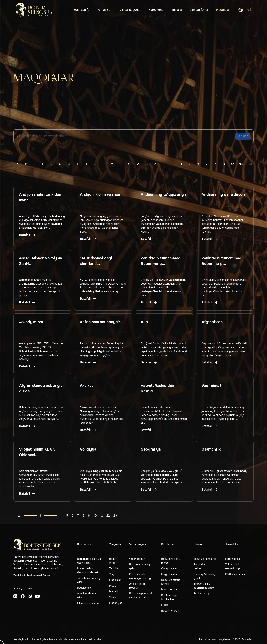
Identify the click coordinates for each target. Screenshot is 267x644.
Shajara (177, 10)
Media (113, 586)
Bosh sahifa (81, 10)
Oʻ (224, 164)
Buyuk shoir (84, 588)
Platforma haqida (235, 574)
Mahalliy (114, 591)
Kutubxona (156, 10)
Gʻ (232, 164)
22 (108, 516)
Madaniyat (116, 603)
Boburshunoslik (170, 611)
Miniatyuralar (169, 590)
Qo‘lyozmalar (169, 568)
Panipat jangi (201, 593)
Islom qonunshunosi (89, 603)
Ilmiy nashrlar (169, 574)
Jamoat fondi (199, 10)
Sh (241, 164)
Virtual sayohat (130, 10)
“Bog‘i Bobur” (137, 559)
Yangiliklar (104, 10)
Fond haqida (233, 559)
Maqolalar (223, 10)
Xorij (112, 574)
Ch (250, 164)
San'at (113, 597)
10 (95, 516)
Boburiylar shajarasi (205, 559)
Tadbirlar (114, 568)
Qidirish (243, 136)
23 (115, 516)
